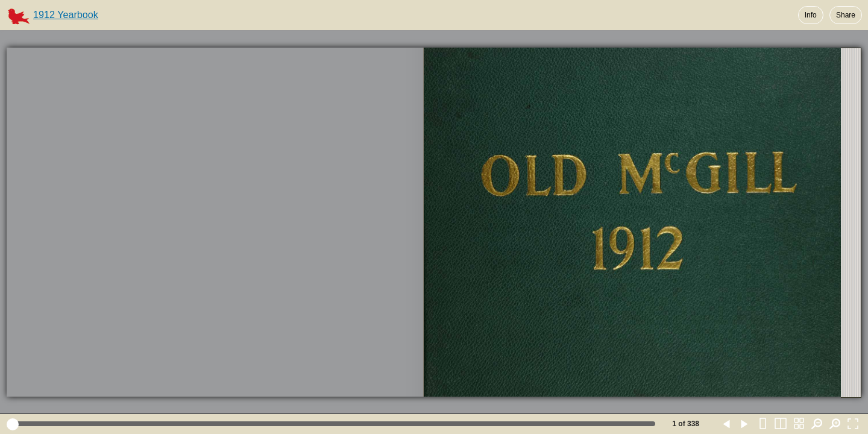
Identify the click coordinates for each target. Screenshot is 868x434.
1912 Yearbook (66, 14)
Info (811, 15)
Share (846, 15)
